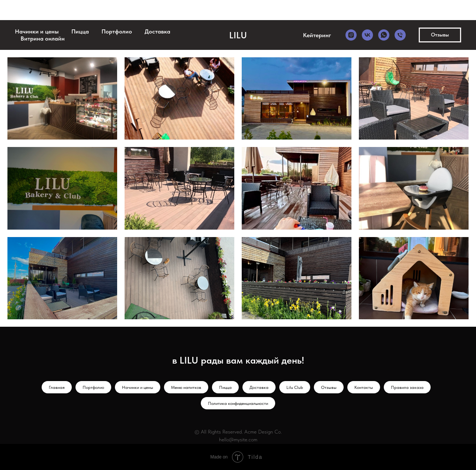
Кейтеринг (317, 35)
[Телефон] (400, 35)
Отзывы (329, 387)
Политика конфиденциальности (238, 403)
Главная (57, 387)
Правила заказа (407, 387)
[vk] (367, 35)
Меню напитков (186, 387)
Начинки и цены (37, 31)
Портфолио (117, 31)
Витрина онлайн (43, 39)
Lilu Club (295, 387)
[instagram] (351, 35)
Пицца (80, 31)
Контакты (364, 387)
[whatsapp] (384, 35)
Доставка (157, 31)
